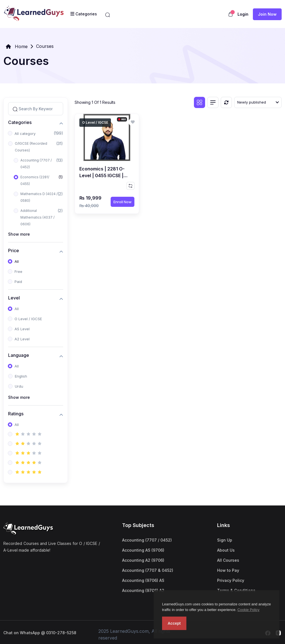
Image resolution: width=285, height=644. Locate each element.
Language (19, 355)
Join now (267, 14)
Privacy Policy (231, 580)
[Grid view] (199, 102)
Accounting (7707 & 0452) (148, 570)
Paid (18, 282)
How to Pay (228, 570)
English (21, 376)
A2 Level (22, 339)
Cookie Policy (249, 610)
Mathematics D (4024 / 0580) (39, 197)
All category (25, 134)
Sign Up (225, 540)
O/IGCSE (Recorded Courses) (31, 147)
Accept (174, 623)
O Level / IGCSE (28, 319)
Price (14, 251)
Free (18, 271)
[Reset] (226, 102)
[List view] (213, 102)
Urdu (19, 386)
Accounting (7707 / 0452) (36, 164)
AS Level (22, 329)
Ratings (16, 414)
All (17, 261)
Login (243, 14)
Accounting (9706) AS (143, 580)
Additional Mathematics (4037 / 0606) (37, 217)
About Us (226, 550)
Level (14, 298)
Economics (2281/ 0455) (35, 180)
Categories (20, 122)
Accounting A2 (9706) (143, 560)
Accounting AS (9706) (143, 550)
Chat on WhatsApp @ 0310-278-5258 (40, 633)
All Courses (228, 560)
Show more (19, 234)
